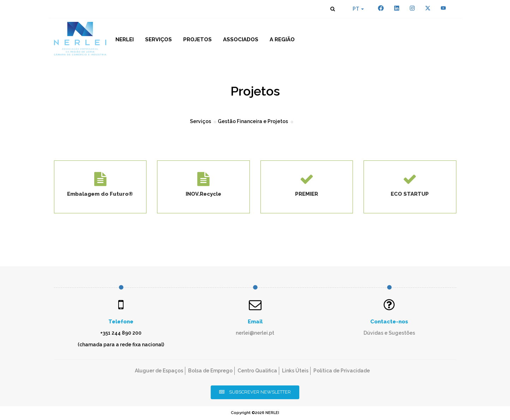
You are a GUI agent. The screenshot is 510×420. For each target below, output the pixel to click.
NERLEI (125, 39)
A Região (282, 39)
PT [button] (358, 9)
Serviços (158, 39)
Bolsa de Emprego (210, 371)
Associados (241, 39)
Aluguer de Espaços (159, 371)
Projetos (197, 39)
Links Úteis (295, 371)
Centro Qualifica (257, 371)
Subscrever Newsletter (255, 392)
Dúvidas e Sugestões (389, 333)
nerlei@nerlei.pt (255, 333)
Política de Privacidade (342, 371)
